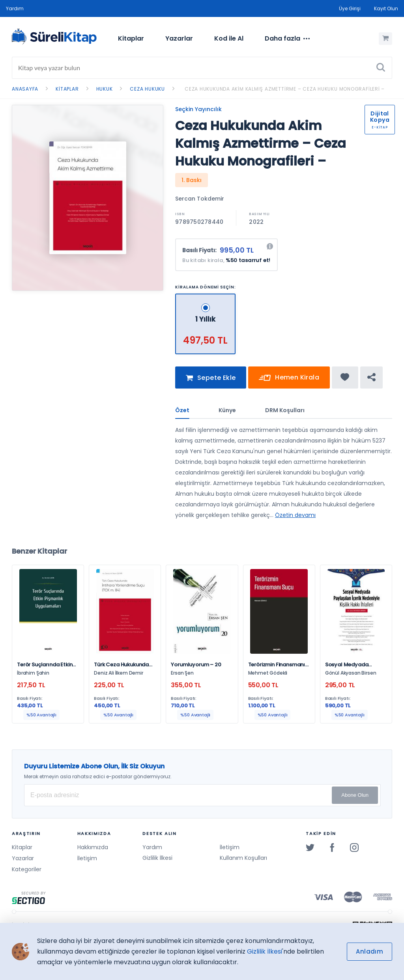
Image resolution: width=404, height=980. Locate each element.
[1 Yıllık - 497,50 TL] (206, 297)
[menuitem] (131, 39)
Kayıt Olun (386, 8)
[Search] (202, 68)
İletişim (87, 858)
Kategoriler (27, 869)
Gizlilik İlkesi (157, 858)
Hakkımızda (93, 847)
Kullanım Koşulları (243, 858)
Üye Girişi (350, 8)
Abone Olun (355, 795)
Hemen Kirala (289, 380)
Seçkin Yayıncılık (198, 109)
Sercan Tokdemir (200, 199)
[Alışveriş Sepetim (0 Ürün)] (385, 39)
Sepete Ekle (211, 380)
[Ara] (381, 68)
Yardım (15, 8)
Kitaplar (131, 38)
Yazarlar (179, 38)
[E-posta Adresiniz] (202, 795)
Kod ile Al (229, 38)
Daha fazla (287, 39)
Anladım (369, 951)
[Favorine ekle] (345, 379)
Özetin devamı (295, 517)
